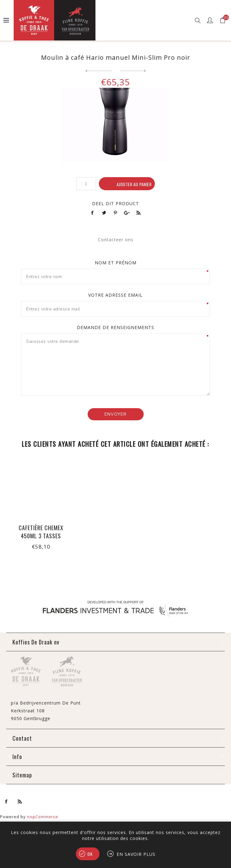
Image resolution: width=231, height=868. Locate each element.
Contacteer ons (116, 240)
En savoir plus (136, 854)
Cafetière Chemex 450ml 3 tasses (41, 532)
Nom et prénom (116, 263)
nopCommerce (43, 817)
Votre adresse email (115, 295)
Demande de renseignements (115, 327)
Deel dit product (115, 203)
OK (90, 854)
